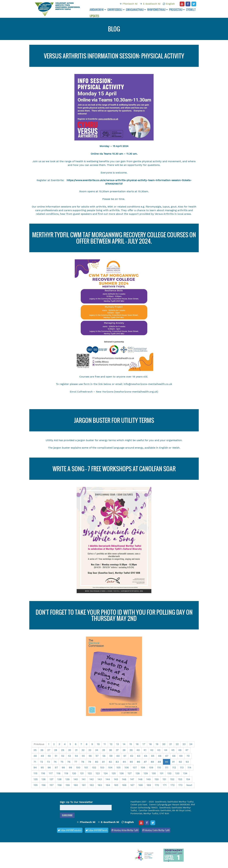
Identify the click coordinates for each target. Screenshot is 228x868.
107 (135, 767)
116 (43, 773)
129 (146, 773)
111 (167, 767)
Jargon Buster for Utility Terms (114, 420)
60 (118, 756)
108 (143, 767)
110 (159, 767)
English (170, 4)
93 (187, 762)
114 (189, 767)
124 (106, 773)
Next (189, 785)
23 (184, 744)
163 (100, 785)
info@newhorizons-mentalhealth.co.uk (148, 384)
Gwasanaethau (136, 10)
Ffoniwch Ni (130, 4)
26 (42, 750)
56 (90, 756)
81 (103, 762)
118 (58, 773)
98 (63, 767)
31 (76, 750)
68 (174, 756)
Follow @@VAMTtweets (97, 830)
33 (90, 750)
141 (84, 779)
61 (125, 756)
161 (84, 785)
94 (35, 767)
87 (145, 762)
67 (167, 756)
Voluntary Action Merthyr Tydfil (125, 830)
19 (157, 744)
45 (173, 750)
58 (104, 756)
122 (90, 773)
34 (97, 750)
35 (104, 750)
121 (82, 773)
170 (157, 785)
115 (35, 773)
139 (67, 779)
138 (59, 779)
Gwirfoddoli (116, 10)
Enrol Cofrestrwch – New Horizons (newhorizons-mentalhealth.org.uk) (114, 392)
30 (70, 750)
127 (130, 773)
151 (164, 779)
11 (105, 744)
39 (131, 750)
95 (42, 767)
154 (188, 779)
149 (148, 779)
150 (157, 779)
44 (166, 750)
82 (110, 762)
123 (98, 773)
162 (92, 785)
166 (124, 785)
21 (171, 744)
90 (167, 762)
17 (144, 744)
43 (159, 750)
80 (97, 762)
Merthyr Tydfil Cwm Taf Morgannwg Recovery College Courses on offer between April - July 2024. (114, 238)
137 (51, 779)
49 (42, 756)
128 (138, 773)
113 (182, 767)
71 (35, 762)
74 (55, 762)
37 (117, 750)
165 (116, 785)
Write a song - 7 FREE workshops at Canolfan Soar (114, 469)
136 (44, 779)
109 (151, 767)
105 (118, 767)
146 (124, 779)
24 (191, 744)
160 (76, 785)
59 (111, 756)
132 (169, 773)
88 (152, 762)
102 (94, 767)
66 (160, 756)
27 (49, 750)
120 (74, 773)
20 (164, 744)
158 (60, 785)
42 (152, 750)
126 (122, 773)
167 (132, 785)
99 (70, 767)
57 (97, 756)
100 (78, 767)
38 (124, 750)
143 (100, 779)
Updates (94, 16)
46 (180, 750)
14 (124, 744)
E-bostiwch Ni (152, 4)
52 (63, 756)
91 (173, 762)
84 (124, 762)
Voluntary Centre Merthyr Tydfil (156, 830)
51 (56, 756)
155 (36, 785)
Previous (39, 744)
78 (83, 762)
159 (68, 785)
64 (146, 756)
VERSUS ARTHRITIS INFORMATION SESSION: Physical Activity (114, 56)
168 (141, 785)
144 (108, 779)
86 (138, 762)
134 (185, 773)
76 (69, 762)
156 (44, 785)
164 (108, 785)
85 (131, 762)
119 (66, 773)
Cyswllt (191, 10)
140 (76, 779)
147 (132, 779)
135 (36, 779)
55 (83, 756)
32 (83, 750)
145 (116, 779)
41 (145, 750)
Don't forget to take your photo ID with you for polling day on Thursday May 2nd (114, 615)
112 (174, 767)
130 (154, 773)
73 (48, 762)
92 (180, 762)
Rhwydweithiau (158, 10)
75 (62, 762)
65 (153, 756)
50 (49, 756)
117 (51, 773)
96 (49, 767)
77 (76, 762)
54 (76, 756)
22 (177, 744)
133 (177, 773)
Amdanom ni (98, 10)
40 (138, 750)
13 (117, 744)
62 (132, 756)
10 (98, 744)
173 (180, 785)
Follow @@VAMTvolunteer (70, 830)
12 (111, 744)
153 (180, 779)
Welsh (176, 448)
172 (173, 785)
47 (187, 750)
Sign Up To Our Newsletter (76, 802)
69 (181, 756)
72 (41, 762)
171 (165, 785)
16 (137, 744)
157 (52, 785)
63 (139, 756)
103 (102, 767)
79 (90, 762)
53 (70, 756)
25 (35, 750)
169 (149, 785)
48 (35, 756)
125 (114, 773)
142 (92, 779)
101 (86, 767)
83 (117, 762)
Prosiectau (177, 10)
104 (110, 767)
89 (159, 762)
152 (172, 779)
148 (140, 779)
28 (56, 750)
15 (131, 744)
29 (63, 750)
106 (127, 767)
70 (188, 756)
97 (56, 767)
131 (162, 773)
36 (110, 750)
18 (150, 744)
